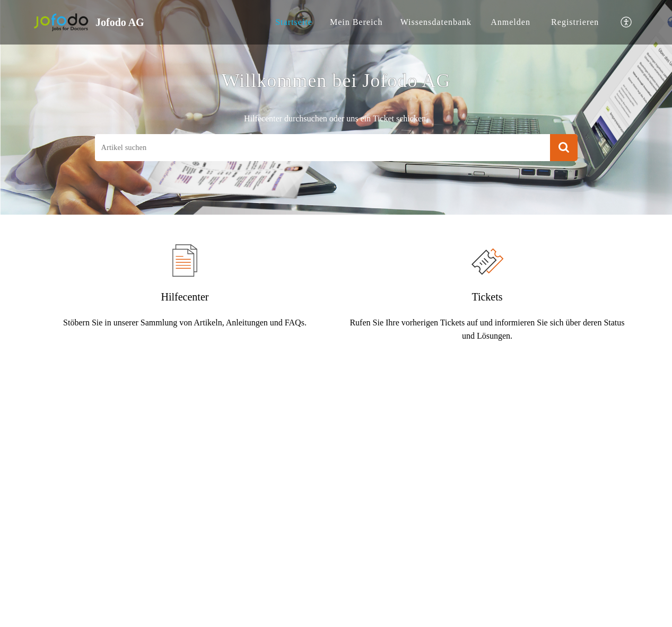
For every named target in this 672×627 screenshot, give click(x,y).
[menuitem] (294, 22)
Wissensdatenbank (436, 22)
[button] (627, 23)
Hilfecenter (185, 297)
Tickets (487, 297)
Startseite (294, 22)
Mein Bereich (356, 22)
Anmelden (510, 22)
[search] (322, 148)
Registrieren (575, 22)
